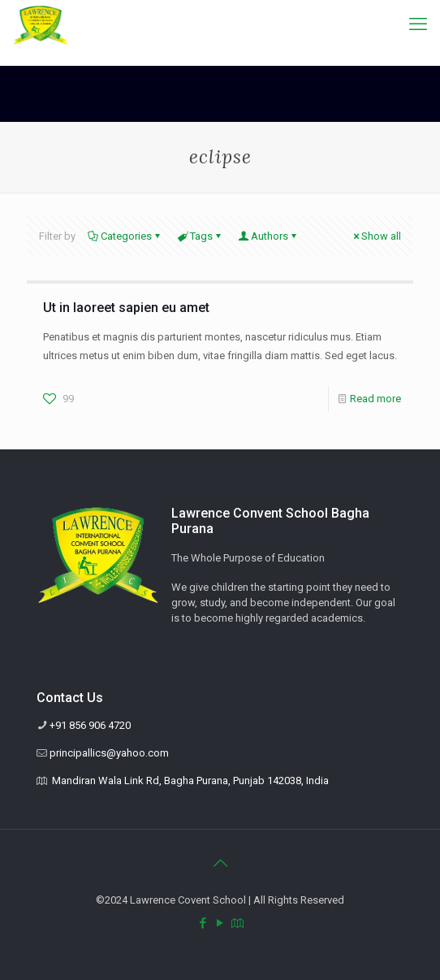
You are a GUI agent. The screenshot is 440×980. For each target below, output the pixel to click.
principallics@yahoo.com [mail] (109, 753)
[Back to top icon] (220, 863)
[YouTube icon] (220, 923)
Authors (268, 236)
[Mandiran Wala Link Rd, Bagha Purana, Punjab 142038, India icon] (237, 923)
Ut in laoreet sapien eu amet (126, 308)
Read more (375, 399)
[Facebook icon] (203, 923)
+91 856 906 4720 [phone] (90, 725)
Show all (376, 236)
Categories (125, 236)
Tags (200, 236)
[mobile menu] (418, 24)
